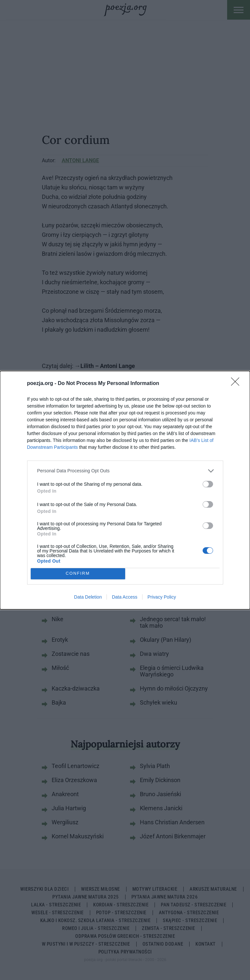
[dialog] (125, 490)
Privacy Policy (162, 597)
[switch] (208, 484)
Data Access (125, 597)
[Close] (237, 384)
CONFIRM (78, 574)
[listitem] (125, 471)
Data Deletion (88, 597)
